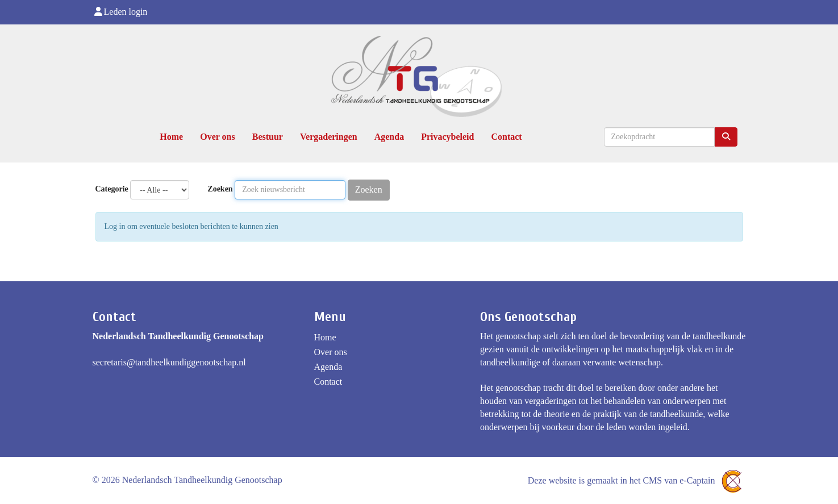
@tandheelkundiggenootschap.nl (169, 362)
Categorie (112, 189)
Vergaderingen (329, 137)
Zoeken (220, 189)
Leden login (120, 12)
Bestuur (268, 137)
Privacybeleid (447, 137)
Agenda (389, 137)
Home (171, 137)
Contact (506, 137)
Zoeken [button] (369, 189)
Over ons (217, 137)
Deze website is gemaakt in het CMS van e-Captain (637, 480)
